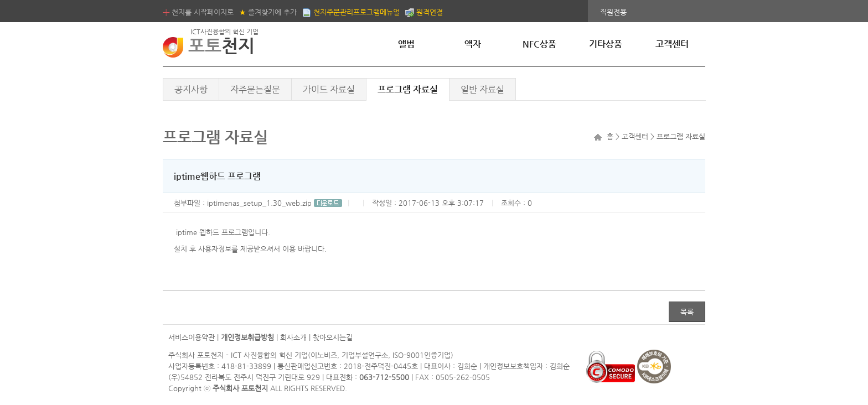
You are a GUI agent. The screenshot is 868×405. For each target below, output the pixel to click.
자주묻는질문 (255, 89)
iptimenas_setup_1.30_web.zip (275, 203)
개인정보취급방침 (247, 337)
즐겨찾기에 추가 (268, 12)
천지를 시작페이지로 (198, 12)
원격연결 (424, 12)
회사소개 (293, 337)
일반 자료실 (482, 89)
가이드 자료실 (329, 89)
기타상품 (606, 44)
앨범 (406, 44)
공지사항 (191, 89)
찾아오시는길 (333, 337)
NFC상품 (539, 44)
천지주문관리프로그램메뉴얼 (351, 12)
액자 (473, 44)
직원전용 (613, 12)
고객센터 (672, 44)
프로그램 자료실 (408, 89)
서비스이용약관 (192, 337)
